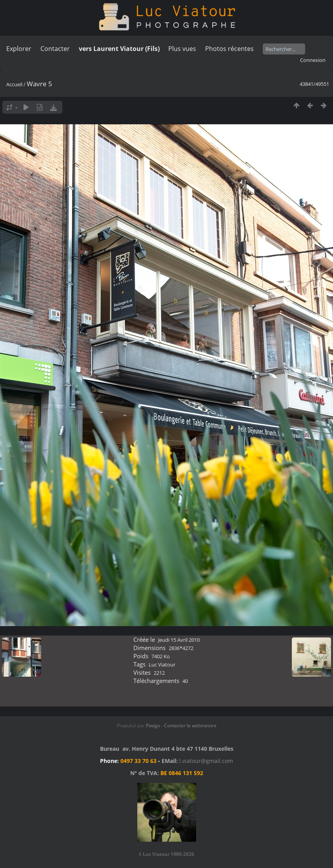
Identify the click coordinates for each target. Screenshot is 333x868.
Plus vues (182, 49)
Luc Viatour (162, 665)
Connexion (313, 60)
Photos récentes (229, 49)
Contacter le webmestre (190, 725)
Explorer (19, 49)
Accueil (14, 84)
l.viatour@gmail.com (206, 761)
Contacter (55, 49)
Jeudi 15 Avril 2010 (179, 640)
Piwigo (153, 725)
